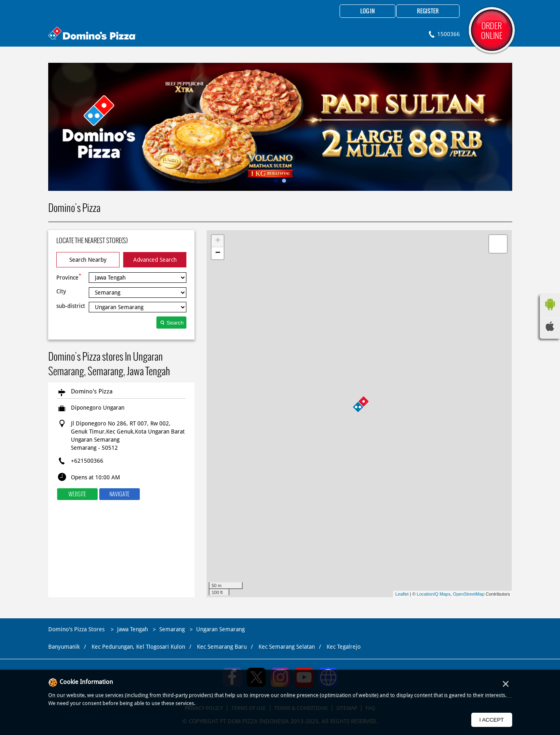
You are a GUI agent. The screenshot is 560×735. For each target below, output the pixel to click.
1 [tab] (276, 181)
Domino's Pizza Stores (77, 629)
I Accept (492, 720)
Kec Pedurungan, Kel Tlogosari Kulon (138, 647)
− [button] (218, 253)
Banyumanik (64, 647)
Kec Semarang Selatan (287, 647)
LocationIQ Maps (434, 594)
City (61, 291)
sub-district (71, 306)
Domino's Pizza (92, 391)
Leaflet (402, 594)
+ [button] (218, 241)
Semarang (172, 629)
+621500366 (87, 461)
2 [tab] (284, 181)
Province (69, 277)
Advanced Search (155, 260)
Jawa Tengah (133, 629)
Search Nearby (88, 260)
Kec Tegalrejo (344, 647)
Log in (368, 11)
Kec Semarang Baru (222, 647)
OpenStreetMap (469, 594)
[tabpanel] (280, 127)
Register (428, 11)
